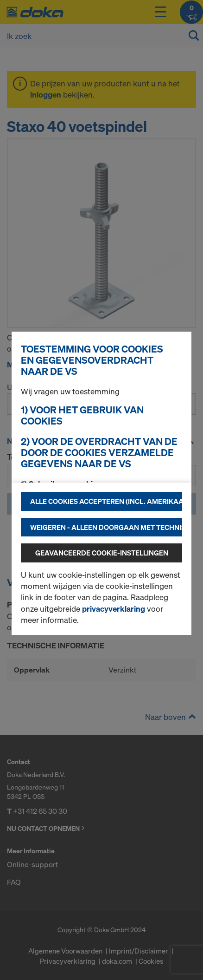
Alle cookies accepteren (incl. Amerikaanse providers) (106, 501)
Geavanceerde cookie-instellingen (102, 553)
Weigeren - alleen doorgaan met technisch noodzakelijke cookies (106, 527)
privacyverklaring (114, 609)
